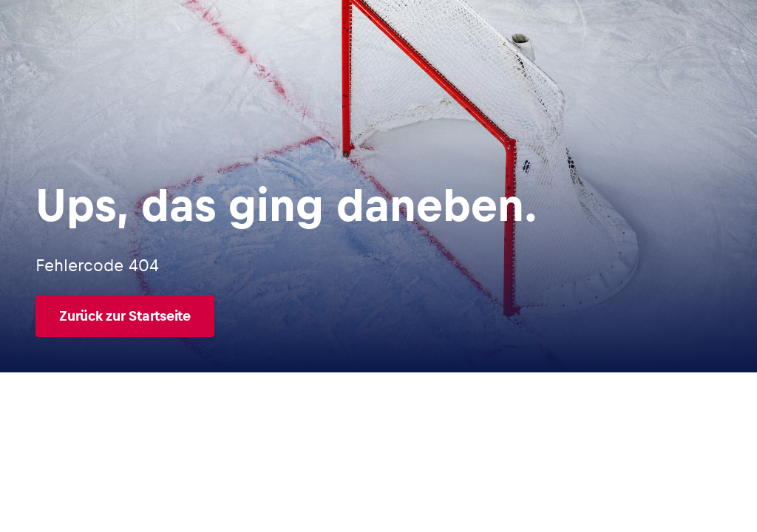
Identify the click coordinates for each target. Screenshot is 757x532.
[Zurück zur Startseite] (286, 316)
